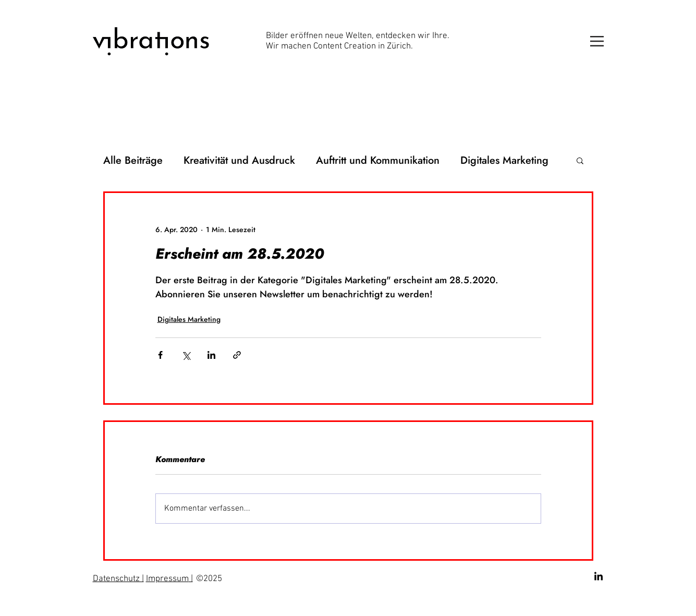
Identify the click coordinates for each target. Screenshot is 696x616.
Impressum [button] (167, 579)
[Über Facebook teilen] (160, 355)
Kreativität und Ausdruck (239, 160)
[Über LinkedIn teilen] (211, 355)
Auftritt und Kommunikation (378, 160)
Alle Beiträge (133, 160)
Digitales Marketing (504, 160)
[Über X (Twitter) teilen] (186, 355)
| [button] (191, 579)
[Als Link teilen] (237, 355)
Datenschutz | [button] (118, 579)
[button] (597, 41)
